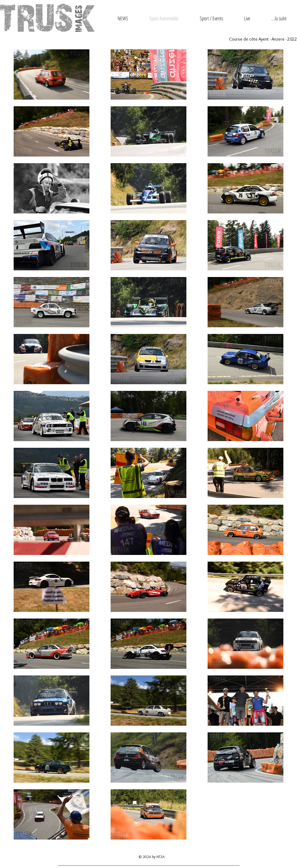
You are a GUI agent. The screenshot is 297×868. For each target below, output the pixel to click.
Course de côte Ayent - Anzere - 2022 (263, 39)
